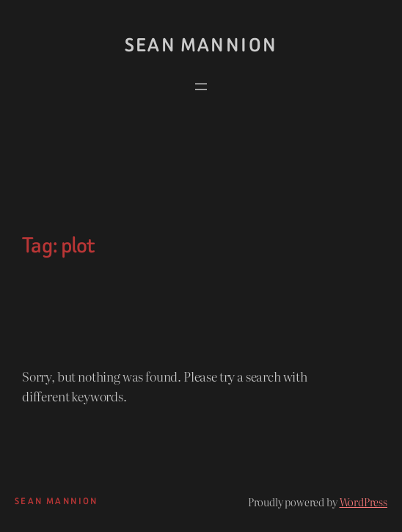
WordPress (364, 502)
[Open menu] (201, 87)
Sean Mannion (201, 45)
